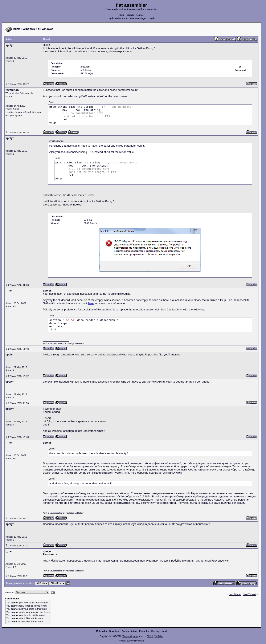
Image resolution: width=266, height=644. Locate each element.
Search (130, 15)
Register (140, 15)
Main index (102, 631)
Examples (144, 631)
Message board (159, 631)
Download (114, 631)
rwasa (141, 641)
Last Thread (235, 594)
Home (122, 15)
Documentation (129, 631)
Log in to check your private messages (127, 18)
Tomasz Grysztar (130, 636)
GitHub (150, 636)
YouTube (158, 636)
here (91, 303)
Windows (29, 29)
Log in (152, 18)
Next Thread (249, 594)
